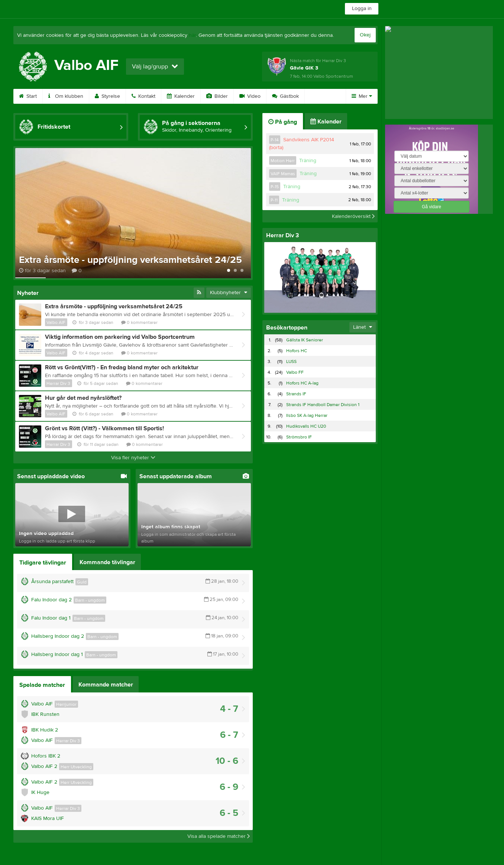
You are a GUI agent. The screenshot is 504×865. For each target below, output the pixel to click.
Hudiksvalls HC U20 (306, 426)
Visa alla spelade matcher (219, 836)
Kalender (181, 96)
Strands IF (296, 394)
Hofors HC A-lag (302, 383)
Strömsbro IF (299, 437)
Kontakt (143, 96)
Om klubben (66, 96)
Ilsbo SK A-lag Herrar (307, 415)
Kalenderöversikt (353, 216)
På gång (283, 122)
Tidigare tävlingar (43, 563)
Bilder (217, 96)
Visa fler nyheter (133, 458)
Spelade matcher (42, 685)
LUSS (291, 361)
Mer (362, 96)
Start (28, 96)
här (192, 35)
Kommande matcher (106, 685)
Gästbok (285, 96)
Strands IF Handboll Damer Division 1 (323, 405)
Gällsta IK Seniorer (305, 340)
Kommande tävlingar (107, 562)
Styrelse (107, 96)
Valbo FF (295, 372)
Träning (308, 161)
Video (250, 96)
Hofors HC (297, 351)
